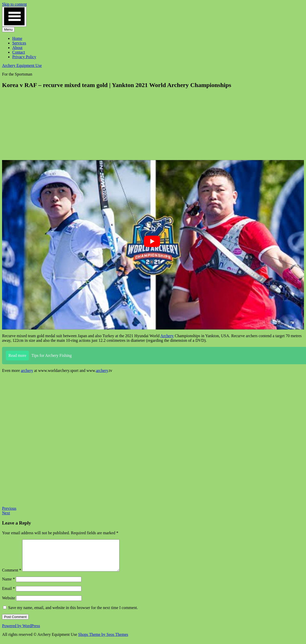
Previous (9, 508)
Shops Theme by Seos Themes (103, 641)
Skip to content (14, 4)
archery (27, 370)
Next (6, 513)
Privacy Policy (24, 57)
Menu (8, 29)
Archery (167, 336)
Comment (12, 576)
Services (19, 43)
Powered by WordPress (21, 632)
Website (9, 604)
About (17, 48)
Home (17, 38)
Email (8, 595)
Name (8, 585)
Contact (19, 52)
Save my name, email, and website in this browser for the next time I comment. (73, 614)
